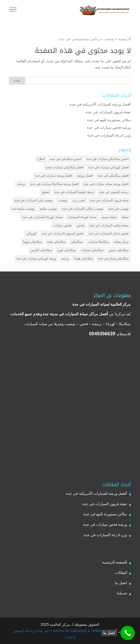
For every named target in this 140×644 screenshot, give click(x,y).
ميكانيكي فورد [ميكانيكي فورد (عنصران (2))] (66, 250)
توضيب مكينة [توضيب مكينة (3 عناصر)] (48, 209)
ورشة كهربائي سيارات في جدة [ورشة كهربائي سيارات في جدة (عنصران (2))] (36, 258)
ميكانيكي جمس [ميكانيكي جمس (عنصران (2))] (118, 250)
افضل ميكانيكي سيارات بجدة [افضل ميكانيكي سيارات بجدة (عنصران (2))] (65, 167)
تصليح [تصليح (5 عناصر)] (45, 192)
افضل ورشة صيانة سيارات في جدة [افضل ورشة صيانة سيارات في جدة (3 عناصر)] (106, 184)
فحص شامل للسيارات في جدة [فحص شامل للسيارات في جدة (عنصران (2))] (109, 233)
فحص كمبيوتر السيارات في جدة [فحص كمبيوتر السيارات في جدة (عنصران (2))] (63, 233)
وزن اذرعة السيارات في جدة (109, 135)
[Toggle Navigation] (13, 10)
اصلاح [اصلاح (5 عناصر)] (41, 159)
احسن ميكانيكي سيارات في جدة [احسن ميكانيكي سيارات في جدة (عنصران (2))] (108, 159)
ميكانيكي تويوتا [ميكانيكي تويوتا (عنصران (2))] (32, 242)
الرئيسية (125, 39)
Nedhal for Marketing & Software (79, 631)
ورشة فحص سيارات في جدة (109, 127)
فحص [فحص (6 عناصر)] (80, 225)
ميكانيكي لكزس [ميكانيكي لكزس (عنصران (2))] (41, 250)
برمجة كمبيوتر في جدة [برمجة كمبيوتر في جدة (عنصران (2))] (114, 192)
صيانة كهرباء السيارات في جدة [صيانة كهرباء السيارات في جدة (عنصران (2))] (42, 217)
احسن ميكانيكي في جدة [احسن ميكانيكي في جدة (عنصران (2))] (66, 159)
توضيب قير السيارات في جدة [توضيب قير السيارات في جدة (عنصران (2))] (34, 200)
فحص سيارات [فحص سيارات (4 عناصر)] (62, 225)
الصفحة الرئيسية (115, 562)
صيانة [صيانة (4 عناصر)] (125, 217)
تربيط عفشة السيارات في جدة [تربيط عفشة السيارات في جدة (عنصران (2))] (74, 192)
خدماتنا (122, 593)
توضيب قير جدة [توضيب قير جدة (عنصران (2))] (119, 209)
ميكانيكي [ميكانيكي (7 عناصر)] (77, 242)
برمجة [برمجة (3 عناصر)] (21, 184)
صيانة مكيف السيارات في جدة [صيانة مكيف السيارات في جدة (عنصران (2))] (109, 225)
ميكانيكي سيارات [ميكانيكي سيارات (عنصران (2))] (92, 250)
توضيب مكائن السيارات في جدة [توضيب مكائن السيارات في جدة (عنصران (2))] (83, 209)
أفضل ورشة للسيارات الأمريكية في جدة (100, 104)
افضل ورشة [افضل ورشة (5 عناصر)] (85, 176)
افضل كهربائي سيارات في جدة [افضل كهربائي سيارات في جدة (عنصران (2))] (109, 167)
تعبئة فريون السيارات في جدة (108, 112)
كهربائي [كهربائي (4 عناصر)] (31, 233)
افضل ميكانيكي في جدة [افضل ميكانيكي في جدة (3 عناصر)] (113, 176)
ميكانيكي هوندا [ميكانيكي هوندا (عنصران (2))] (83, 258)
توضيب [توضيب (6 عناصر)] (62, 200)
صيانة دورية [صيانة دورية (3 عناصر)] (109, 217)
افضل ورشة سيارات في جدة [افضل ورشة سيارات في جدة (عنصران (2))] (53, 176)
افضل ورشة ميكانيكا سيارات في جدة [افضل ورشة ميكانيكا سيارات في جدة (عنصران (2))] (54, 184)
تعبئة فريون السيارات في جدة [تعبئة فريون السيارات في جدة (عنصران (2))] (109, 200)
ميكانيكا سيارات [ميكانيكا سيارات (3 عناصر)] (98, 242)
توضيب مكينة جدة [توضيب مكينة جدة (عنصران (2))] (23, 209)
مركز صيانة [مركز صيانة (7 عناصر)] (121, 242)
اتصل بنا (121, 583)
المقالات (121, 573)
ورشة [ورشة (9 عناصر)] (65, 258)
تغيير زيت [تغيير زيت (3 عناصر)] (78, 200)
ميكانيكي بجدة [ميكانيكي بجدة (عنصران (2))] (56, 242)
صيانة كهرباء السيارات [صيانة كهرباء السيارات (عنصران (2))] (82, 217)
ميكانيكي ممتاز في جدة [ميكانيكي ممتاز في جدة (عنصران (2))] (113, 258)
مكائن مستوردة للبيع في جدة (109, 120)
